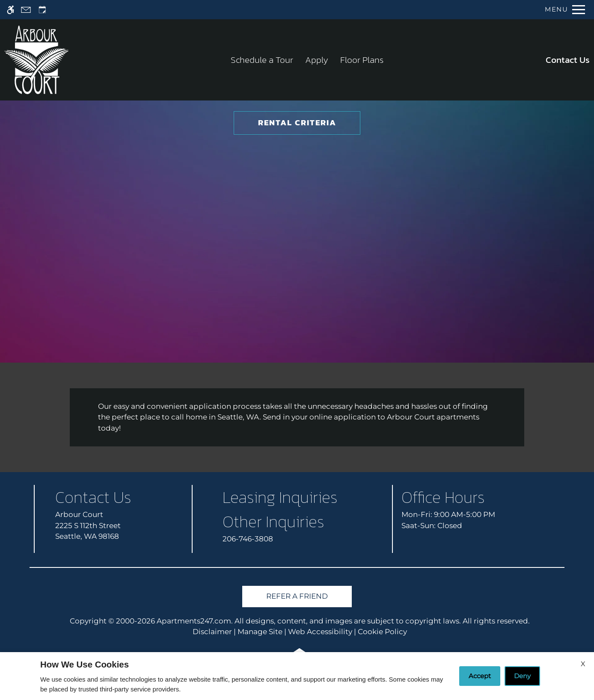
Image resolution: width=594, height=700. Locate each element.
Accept (480, 676)
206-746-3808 (248, 539)
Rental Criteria (297, 123)
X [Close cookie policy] (583, 664)
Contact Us (568, 60)
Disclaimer (212, 632)
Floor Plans (362, 60)
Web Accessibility (320, 632)
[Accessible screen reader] (10, 10)
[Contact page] (26, 10)
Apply (317, 60)
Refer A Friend (297, 596)
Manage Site (260, 632)
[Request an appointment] (42, 10)
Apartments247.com (194, 621)
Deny (522, 676)
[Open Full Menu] (565, 10)
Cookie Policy (382, 632)
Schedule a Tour (262, 60)
